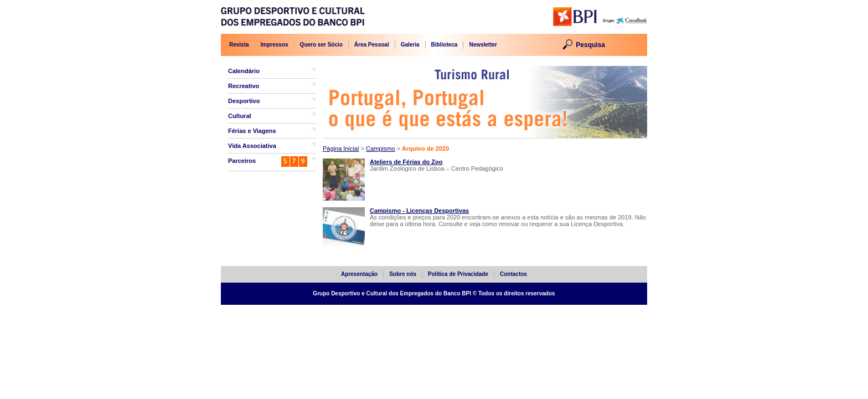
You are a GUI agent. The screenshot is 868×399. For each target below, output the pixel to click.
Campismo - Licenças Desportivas (419, 211)
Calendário (244, 71)
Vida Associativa (252, 146)
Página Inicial (341, 149)
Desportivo (244, 101)
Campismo (381, 149)
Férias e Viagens (252, 131)
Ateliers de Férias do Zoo (406, 162)
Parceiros (242, 161)
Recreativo (244, 86)
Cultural (240, 116)
